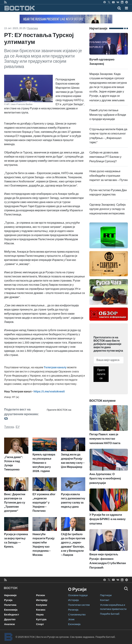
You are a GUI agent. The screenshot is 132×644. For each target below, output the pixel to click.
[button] (126, 8)
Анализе (10, 624)
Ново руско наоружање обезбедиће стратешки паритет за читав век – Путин (109, 176)
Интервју (42, 600)
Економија (11, 610)
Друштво (10, 619)
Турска (9, 427)
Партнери (106, 595)
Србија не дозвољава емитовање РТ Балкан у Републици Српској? (105, 157)
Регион (41, 595)
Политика (32, 28)
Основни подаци (78, 595)
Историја (73, 600)
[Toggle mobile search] (119, 8)
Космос (41, 610)
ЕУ (18, 427)
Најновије (10, 595)
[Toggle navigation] (125, 8)
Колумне (42, 605)
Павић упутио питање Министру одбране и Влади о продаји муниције (108, 115)
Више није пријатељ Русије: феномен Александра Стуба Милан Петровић (109, 554)
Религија (73, 610)
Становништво (77, 615)
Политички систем (79, 605)
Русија (8, 600)
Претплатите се (101, 374)
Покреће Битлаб (110, 614)
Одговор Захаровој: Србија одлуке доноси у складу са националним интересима (108, 209)
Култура (41, 619)
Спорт (40, 624)
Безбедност (12, 615)
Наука (40, 615)
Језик (71, 619)
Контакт (105, 600)
